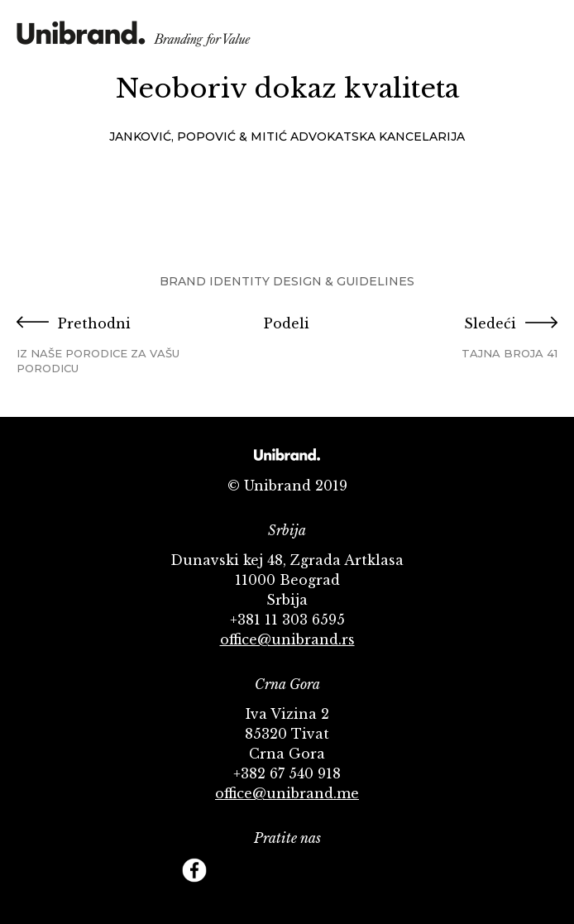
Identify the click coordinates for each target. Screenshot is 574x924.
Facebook (194, 870)
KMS (134, 39)
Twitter (232, 870)
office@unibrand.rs (287, 639)
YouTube (269, 870)
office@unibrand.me (287, 793)
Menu (545, 36)
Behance (343, 870)
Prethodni (107, 345)
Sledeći (467, 338)
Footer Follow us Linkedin (380, 870)
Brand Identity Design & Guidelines (287, 281)
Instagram (306, 870)
